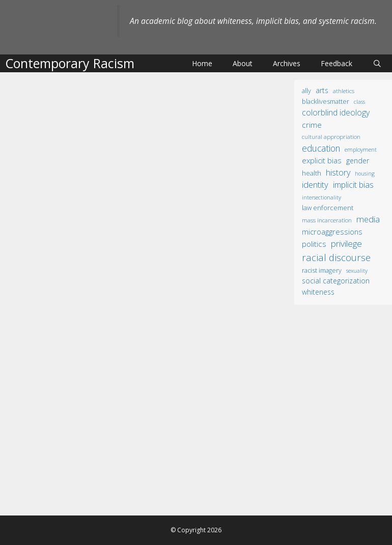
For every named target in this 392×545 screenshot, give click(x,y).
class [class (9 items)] (359, 102)
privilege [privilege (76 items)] (346, 243)
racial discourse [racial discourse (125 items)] (336, 257)
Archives (287, 63)
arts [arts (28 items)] (322, 90)
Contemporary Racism (70, 63)
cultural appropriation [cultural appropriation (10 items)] (331, 137)
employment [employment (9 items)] (361, 149)
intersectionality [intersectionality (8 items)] (321, 197)
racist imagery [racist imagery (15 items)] (322, 270)
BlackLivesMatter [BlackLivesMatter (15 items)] (326, 102)
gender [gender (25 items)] (358, 161)
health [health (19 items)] (312, 173)
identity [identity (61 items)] (315, 184)
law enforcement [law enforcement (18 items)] (328, 208)
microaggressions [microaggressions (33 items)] (332, 232)
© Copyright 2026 (196, 530)
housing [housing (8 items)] (365, 174)
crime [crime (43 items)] (312, 125)
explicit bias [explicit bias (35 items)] (322, 160)
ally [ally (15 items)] (306, 91)
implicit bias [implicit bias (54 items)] (353, 185)
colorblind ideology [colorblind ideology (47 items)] (336, 112)
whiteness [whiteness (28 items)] (318, 292)
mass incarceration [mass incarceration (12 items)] (327, 220)
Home (202, 63)
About (243, 63)
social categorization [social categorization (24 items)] (336, 281)
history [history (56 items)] (338, 173)
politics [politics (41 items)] (314, 244)
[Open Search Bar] (377, 63)
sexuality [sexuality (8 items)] (357, 271)
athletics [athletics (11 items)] (344, 91)
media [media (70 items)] (368, 219)
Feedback (337, 63)
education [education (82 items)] (321, 148)
